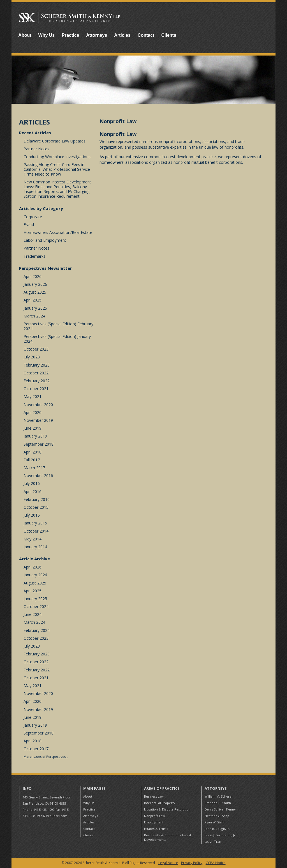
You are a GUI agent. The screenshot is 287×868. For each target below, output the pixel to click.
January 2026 (35, 284)
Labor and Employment (45, 240)
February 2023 (37, 365)
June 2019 (33, 428)
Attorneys (97, 35)
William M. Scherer (219, 796)
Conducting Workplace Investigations (57, 157)
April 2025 (33, 300)
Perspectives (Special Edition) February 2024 (58, 326)
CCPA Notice (216, 863)
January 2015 (35, 523)
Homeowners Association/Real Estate (58, 232)
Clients (169, 35)
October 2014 (36, 531)
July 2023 (32, 357)
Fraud (29, 225)
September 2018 (39, 444)
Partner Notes (36, 149)
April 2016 (33, 491)
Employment (154, 822)
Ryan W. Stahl (215, 822)
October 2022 (36, 373)
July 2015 (32, 515)
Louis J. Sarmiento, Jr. (220, 835)
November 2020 (38, 405)
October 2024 (36, 606)
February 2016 (37, 499)
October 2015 (36, 507)
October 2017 (36, 749)
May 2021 (33, 396)
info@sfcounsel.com (52, 816)
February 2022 (37, 381)
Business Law (154, 796)
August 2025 (35, 292)
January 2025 (35, 308)
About (25, 35)
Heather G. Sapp (217, 816)
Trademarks (34, 256)
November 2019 (38, 420)
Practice (70, 35)
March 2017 (34, 468)
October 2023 (36, 349)
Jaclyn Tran (213, 841)
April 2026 (33, 276)
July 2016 (32, 483)
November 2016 (38, 476)
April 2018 (33, 452)
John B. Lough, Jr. (217, 829)
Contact (146, 35)
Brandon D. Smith (218, 803)
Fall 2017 (32, 460)
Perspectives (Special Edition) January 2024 (57, 339)
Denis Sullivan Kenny (220, 809)
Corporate (33, 217)
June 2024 (33, 614)
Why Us (47, 35)
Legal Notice (168, 863)
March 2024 (34, 316)
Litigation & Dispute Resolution (167, 809)
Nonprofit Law (155, 816)
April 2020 (33, 412)
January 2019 (35, 436)
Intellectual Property (160, 803)
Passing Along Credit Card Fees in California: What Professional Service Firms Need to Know (57, 169)
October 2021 (36, 389)
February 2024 (37, 630)
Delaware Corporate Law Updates (55, 141)
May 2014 (33, 539)
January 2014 (35, 547)
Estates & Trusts (156, 829)
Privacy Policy (192, 863)
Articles (122, 35)
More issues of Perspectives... (46, 757)
